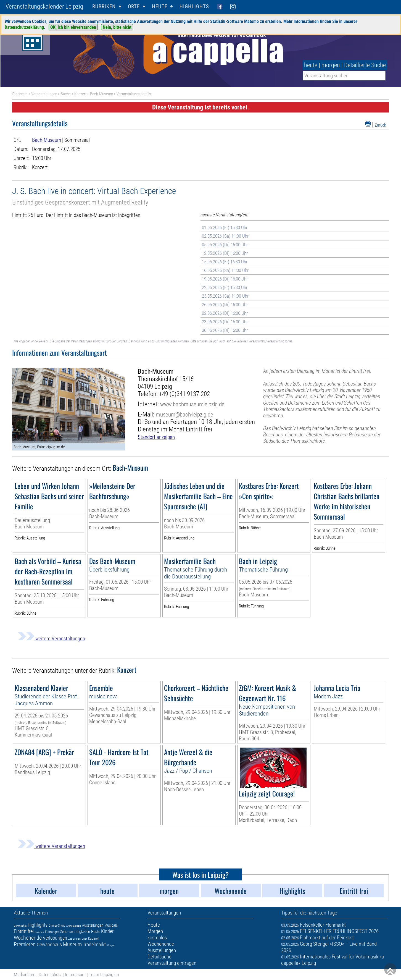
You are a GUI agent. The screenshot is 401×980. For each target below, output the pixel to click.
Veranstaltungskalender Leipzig (44, 6)
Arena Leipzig (74, 926)
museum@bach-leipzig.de (184, 414)
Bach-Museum (101, 94)
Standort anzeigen (156, 437)
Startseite (20, 94)
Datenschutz (50, 974)
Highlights (194, 6)
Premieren (25, 944)
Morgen (111, 945)
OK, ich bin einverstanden (73, 27)
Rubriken (104, 6)
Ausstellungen (93, 925)
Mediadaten (25, 974)
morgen (331, 65)
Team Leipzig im (104, 974)
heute (311, 65)
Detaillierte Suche (365, 65)
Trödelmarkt (94, 944)
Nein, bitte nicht (117, 27)
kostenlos (157, 938)
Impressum (75, 974)
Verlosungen (55, 938)
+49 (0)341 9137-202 (184, 394)
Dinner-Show (57, 926)
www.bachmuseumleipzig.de (192, 404)
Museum (72, 944)
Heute (96, 932)
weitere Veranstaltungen (51, 639)
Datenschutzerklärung (24, 27)
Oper (84, 939)
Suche (66, 94)
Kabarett (94, 939)
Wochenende (28, 938)
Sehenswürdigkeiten (75, 932)
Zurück (380, 125)
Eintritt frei (24, 931)
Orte (134, 6)
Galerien (39, 932)
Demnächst (20, 926)
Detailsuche (159, 957)
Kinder (107, 931)
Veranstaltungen (44, 94)
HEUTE (160, 6)
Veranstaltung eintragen (172, 963)
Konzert (80, 94)
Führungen (52, 932)
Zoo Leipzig (74, 939)
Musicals (111, 925)
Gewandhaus (49, 944)
